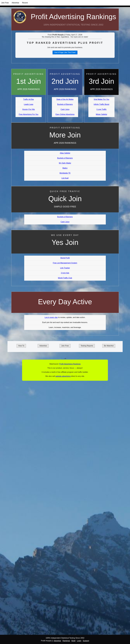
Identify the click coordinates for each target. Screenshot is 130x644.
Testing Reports (87, 346)
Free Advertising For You (29, 114)
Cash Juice (65, 109)
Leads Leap (29, 104)
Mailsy (65, 168)
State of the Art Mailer (65, 99)
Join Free (5, 3)
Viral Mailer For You (101, 99)
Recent (25, 3)
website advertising (63, 376)
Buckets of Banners (65, 104)
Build (73, 641)
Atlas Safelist (65, 153)
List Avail (65, 178)
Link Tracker (65, 268)
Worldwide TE (65, 173)
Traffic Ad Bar (29, 99)
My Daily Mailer (65, 163)
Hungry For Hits (29, 109)
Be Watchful (109, 346)
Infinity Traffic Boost (101, 104)
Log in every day (51, 317)
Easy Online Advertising (65, 114)
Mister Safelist (101, 114)
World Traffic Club (65, 278)
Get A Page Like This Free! (65, 52)
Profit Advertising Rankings (73, 17)
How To (21, 346)
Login (79, 641)
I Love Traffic (101, 109)
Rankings (66, 641)
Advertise (15, 3)
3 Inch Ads (65, 273)
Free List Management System (65, 263)
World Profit (65, 258)
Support (86, 641)
